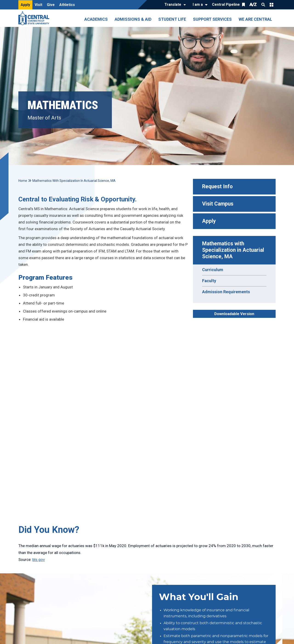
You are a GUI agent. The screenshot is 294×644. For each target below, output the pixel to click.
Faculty (209, 281)
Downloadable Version (234, 314)
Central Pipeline (226, 4)
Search (263, 5)
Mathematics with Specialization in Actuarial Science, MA (234, 250)
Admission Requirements (226, 292)
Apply (25, 5)
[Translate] (174, 5)
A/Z (253, 4)
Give (51, 5)
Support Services (212, 19)
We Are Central (255, 19)
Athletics (67, 5)
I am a (198, 4)
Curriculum (213, 270)
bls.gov (39, 560)
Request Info (217, 187)
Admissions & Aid (133, 19)
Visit (38, 5)
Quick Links (271, 5)
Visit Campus (218, 204)
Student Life (172, 19)
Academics (96, 19)
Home (23, 181)
